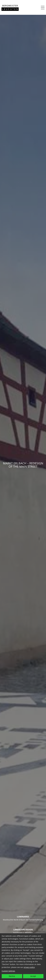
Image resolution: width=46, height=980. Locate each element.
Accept (33, 976)
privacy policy (29, 967)
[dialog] (23, 957)
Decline (12, 976)
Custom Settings (8, 971)
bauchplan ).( (19, 933)
